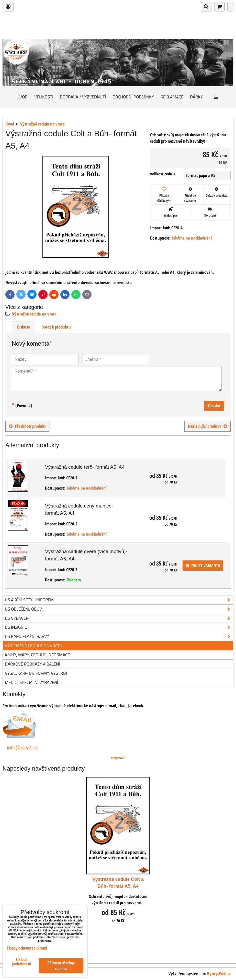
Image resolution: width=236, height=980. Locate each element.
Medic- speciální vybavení (31, 682)
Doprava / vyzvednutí (83, 97)
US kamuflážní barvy (119, 637)
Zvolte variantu (203, 566)
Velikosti (44, 97)
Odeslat (214, 406)
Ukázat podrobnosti (21, 962)
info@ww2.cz (22, 747)
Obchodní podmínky (133, 97)
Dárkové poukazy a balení (32, 664)
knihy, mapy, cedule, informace (37, 655)
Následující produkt (207, 426)
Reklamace (172, 97)
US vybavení (119, 618)
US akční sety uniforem (119, 600)
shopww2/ (118, 758)
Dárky (196, 97)
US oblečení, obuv (119, 609)
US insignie (119, 627)
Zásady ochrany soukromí (27, 948)
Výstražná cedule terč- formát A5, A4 (85, 467)
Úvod (22, 97)
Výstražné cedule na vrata (34, 314)
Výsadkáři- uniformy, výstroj (36, 673)
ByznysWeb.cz (219, 973)
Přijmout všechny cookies (61, 966)
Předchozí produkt (27, 426)
